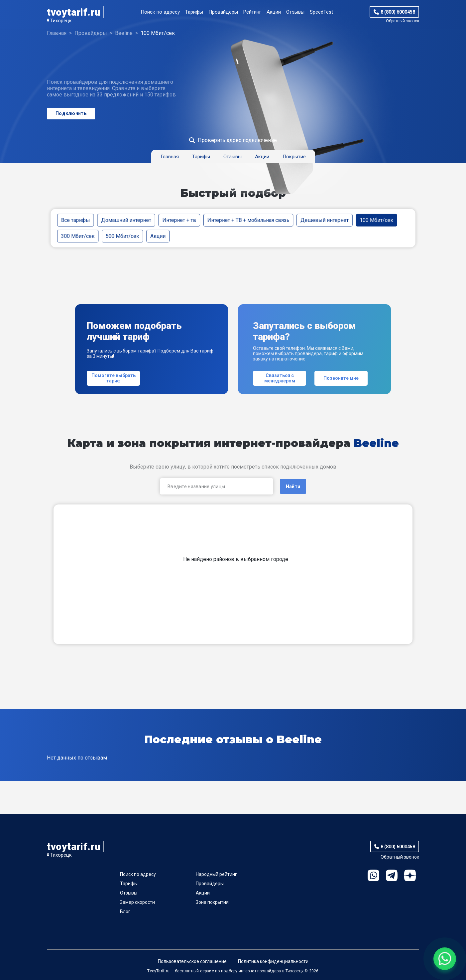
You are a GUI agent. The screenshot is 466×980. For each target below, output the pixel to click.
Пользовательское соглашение (192, 961)
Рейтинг (252, 12)
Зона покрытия (212, 902)
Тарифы (194, 12)
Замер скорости (137, 902)
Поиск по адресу (160, 12)
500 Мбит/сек (122, 236)
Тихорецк (61, 21)
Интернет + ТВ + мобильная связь (248, 220)
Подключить (71, 113)
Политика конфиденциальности (273, 961)
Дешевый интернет (325, 220)
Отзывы (295, 12)
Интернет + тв (179, 220)
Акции (274, 12)
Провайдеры (223, 12)
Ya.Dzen (410, 875)
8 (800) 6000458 (398, 12)
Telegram (392, 875)
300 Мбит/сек (78, 236)
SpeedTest (321, 12)
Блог (125, 911)
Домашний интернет (126, 220)
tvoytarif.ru (73, 12)
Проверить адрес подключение (237, 140)
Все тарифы (76, 220)
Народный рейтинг (216, 874)
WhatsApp (373, 875)
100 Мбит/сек (376, 220)
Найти (293, 487)
